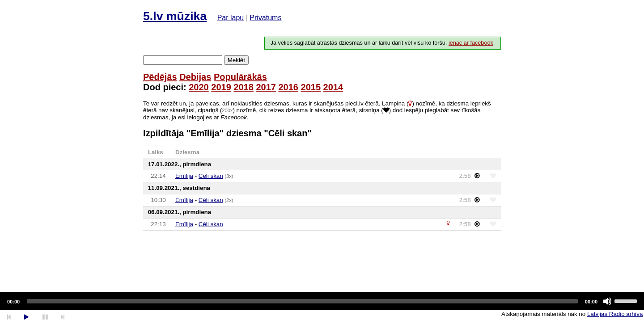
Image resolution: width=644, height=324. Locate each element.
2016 (288, 87)
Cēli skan (211, 176)
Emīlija (184, 176)
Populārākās (240, 77)
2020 (199, 87)
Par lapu (231, 18)
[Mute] (607, 301)
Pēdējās (160, 77)
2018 (244, 87)
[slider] (302, 301)
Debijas (195, 77)
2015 (311, 87)
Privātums (265, 18)
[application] (322, 301)
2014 (333, 87)
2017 (266, 87)
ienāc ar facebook (471, 43)
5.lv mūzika (175, 16)
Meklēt (236, 60)
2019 (221, 87)
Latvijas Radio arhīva (615, 314)
